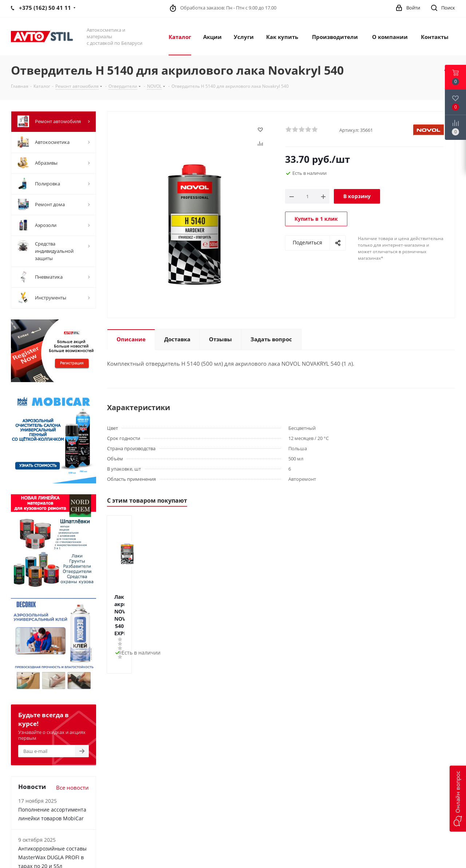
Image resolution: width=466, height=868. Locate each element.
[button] (458, 799)
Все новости (72, 788)
